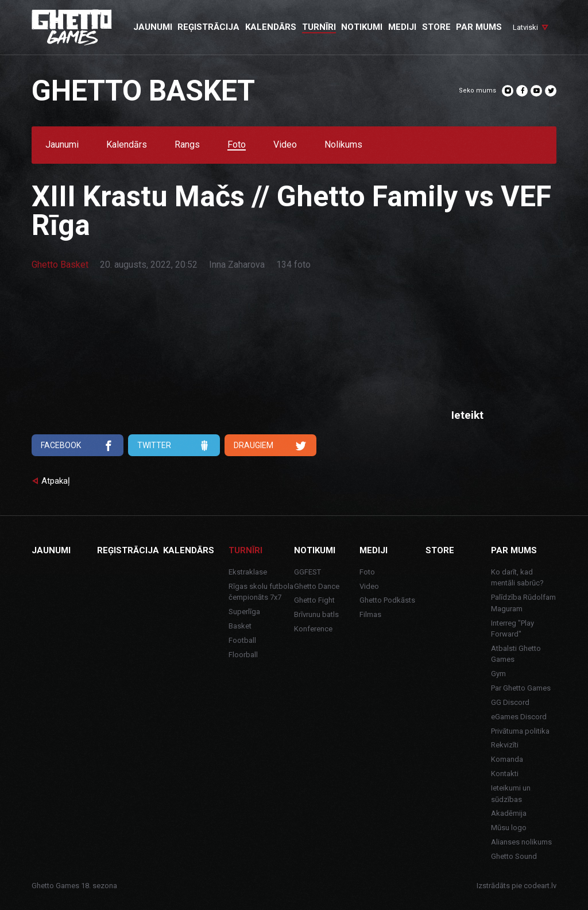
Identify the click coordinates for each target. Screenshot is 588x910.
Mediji (374, 550)
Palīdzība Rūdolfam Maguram (523, 603)
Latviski (525, 27)
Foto (237, 145)
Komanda (507, 759)
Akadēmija (509, 813)
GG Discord (510, 702)
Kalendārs (127, 145)
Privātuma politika (520, 731)
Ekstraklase (248, 572)
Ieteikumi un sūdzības (511, 794)
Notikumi (315, 550)
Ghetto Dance (317, 586)
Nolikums (343, 145)
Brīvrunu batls (316, 614)
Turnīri (245, 550)
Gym (498, 674)
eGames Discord (519, 717)
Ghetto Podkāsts (387, 600)
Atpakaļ (56, 481)
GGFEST (307, 572)
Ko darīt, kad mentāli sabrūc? (517, 578)
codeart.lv (540, 886)
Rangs (187, 145)
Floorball (243, 655)
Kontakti (505, 774)
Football (242, 640)
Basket (240, 626)
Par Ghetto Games (521, 688)
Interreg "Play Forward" (512, 629)
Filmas (370, 614)
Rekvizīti (505, 745)
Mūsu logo (509, 828)
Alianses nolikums (521, 842)
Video (285, 145)
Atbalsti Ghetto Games (516, 654)
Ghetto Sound (514, 856)
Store (440, 550)
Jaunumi (62, 145)
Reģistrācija (128, 550)
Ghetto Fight (314, 600)
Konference (313, 629)
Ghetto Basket (60, 265)
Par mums (514, 550)
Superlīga (244, 612)
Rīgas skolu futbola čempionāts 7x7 (261, 592)
